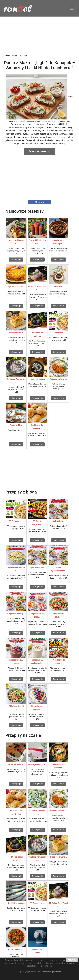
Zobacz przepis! (16, 260)
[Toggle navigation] (72, 8)
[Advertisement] (39, 35)
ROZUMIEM (72, 960)
